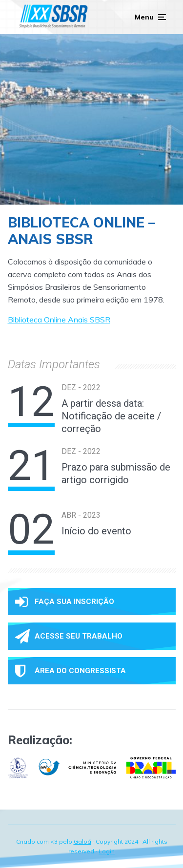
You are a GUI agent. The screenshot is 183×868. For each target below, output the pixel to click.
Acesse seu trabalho (69, 636)
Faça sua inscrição (65, 602)
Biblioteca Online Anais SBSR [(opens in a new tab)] (59, 320)
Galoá (82, 841)
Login (107, 851)
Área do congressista (71, 671)
